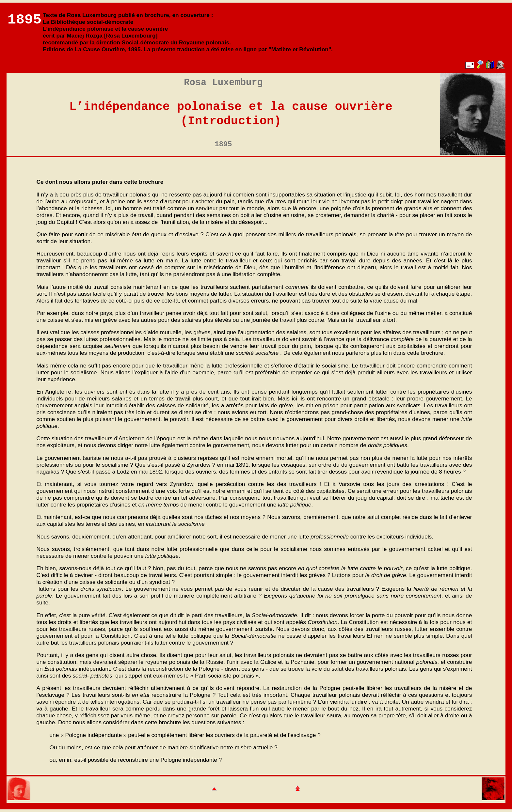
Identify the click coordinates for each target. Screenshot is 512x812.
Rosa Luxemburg (223, 83)
